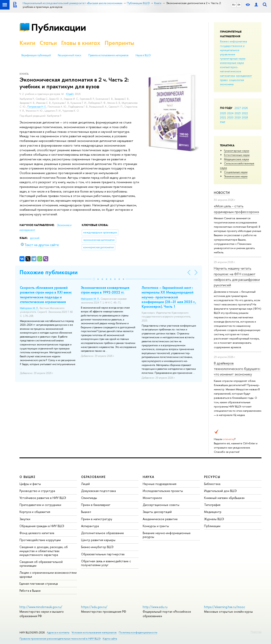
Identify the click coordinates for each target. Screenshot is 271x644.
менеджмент (244, 76)
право (224, 80)
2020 (230, 117)
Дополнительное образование (102, 533)
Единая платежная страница (39, 584)
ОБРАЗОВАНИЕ (93, 477)
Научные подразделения (160, 484)
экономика (227, 84)
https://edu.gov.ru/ (94, 607)
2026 (245, 108)
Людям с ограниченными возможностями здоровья (48, 574)
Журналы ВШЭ (214, 519)
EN (239, 5)
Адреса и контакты (58, 632)
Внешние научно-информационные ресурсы (167, 535)
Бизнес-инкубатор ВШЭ (97, 547)
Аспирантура (90, 526)
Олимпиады (89, 498)
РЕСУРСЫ (212, 477)
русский (35, 238)
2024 (230, 113)
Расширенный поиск (70, 55)
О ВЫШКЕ (28, 477)
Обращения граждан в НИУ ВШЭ (42, 526)
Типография (212, 505)
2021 (223, 117)
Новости (222, 193)
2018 (245, 117)
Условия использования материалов (94, 632)
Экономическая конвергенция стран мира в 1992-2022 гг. (105, 290)
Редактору (256, 632)
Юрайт (70, 94)
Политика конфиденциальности (138, 632)
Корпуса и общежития (35, 512)
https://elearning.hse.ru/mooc (225, 607)
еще (223, 122)
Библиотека (212, 484)
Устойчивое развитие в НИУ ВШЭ (43, 498)
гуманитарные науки (233, 58)
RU (234, 5)
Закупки (25, 519)
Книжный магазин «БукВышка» (224, 498)
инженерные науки (232, 63)
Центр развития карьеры (98, 540)
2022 (245, 113)
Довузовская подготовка (98, 491)
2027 (238, 108)
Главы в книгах (81, 43)
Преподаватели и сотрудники (40, 505)
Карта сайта (110, 639)
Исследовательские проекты (163, 491)
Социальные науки (236, 172)
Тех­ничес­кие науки (236, 176)
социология (236, 80)
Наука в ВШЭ (143, 55)
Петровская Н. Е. (37, 107)
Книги (27, 43)
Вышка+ (86, 512)
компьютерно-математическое (231, 69)
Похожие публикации (49, 272)
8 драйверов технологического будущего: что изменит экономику (237, 369)
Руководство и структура (37, 491)
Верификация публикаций (36, 55)
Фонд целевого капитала (37, 533)
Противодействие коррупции (40, 540)
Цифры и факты (30, 484)
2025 (223, 113)
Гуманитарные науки (237, 151)
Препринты (119, 43)
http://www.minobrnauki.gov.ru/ (41, 607)
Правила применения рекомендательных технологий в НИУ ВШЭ (60, 639)
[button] (94, 279)
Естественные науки (237, 155)
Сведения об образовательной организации (41, 564)
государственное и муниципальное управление (232, 50)
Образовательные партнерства (103, 554)
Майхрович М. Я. (29, 308)
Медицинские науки (236, 159)
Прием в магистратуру (97, 519)
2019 (238, 117)
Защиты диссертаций (157, 512)
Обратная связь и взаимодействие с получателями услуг (106, 563)
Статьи (48, 43)
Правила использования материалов (108, 55)
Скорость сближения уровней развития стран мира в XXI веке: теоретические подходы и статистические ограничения (46, 295)
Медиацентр (213, 512)
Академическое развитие (160, 519)
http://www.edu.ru (155, 607)
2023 (238, 113)
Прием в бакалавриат (96, 505)
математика (227, 76)
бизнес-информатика (233, 41)
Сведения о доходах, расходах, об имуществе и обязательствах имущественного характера (44, 551)
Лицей (85, 484)
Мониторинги (152, 498)
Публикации (59, 27)
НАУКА (149, 477)
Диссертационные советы (161, 505)
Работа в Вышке (30, 591)
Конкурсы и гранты (156, 526)
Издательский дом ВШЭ (220, 491)
